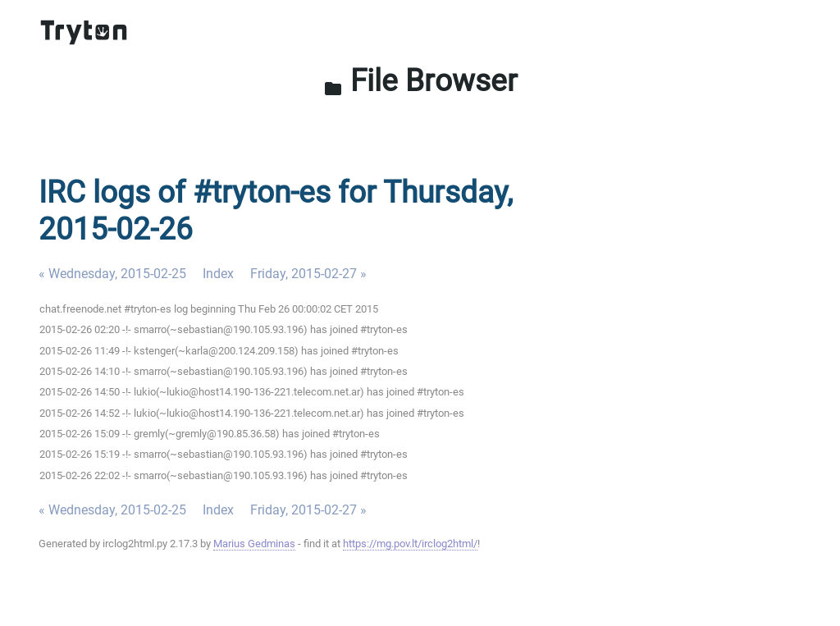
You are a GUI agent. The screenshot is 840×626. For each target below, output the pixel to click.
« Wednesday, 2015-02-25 (112, 274)
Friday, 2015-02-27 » (308, 274)
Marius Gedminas (254, 544)
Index (218, 274)
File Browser (420, 80)
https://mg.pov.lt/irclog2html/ (410, 544)
